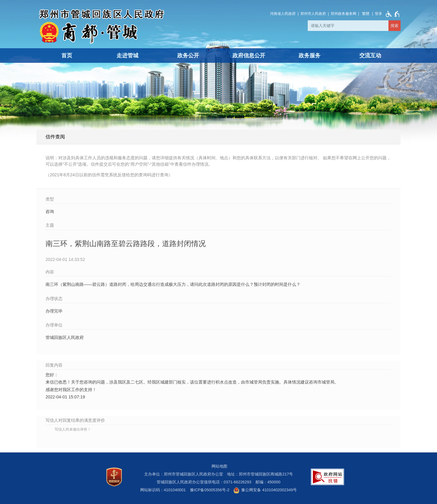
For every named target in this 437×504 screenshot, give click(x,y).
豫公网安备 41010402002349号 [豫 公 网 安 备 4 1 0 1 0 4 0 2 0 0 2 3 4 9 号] (265, 490)
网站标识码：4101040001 (163, 490)
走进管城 (127, 56)
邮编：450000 (268, 482)
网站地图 (219, 466)
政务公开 (188, 56)
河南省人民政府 (283, 14)
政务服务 (310, 56)
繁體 (366, 14)
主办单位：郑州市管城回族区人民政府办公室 (184, 474)
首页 (67, 56)
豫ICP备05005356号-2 (210, 490)
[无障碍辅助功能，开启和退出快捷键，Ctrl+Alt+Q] (391, 14)
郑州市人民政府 (313, 14)
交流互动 (370, 56)
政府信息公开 (249, 56)
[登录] (378, 14)
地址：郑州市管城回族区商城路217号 (260, 474)
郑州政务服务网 (344, 14)
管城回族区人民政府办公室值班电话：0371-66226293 (204, 482)
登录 (378, 14)
